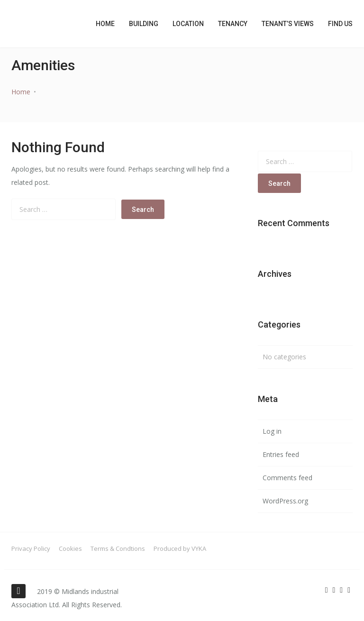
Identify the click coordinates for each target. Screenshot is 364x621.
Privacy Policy (31, 548)
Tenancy (233, 24)
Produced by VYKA (180, 548)
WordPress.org (285, 501)
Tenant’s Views (288, 24)
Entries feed (281, 454)
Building (144, 24)
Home (105, 24)
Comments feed (287, 478)
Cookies (70, 548)
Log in (272, 431)
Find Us (340, 24)
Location (188, 24)
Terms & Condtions (118, 548)
